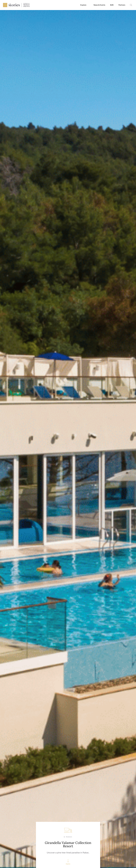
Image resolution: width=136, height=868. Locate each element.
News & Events (99, 5)
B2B (112, 5)
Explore (83, 5)
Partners (122, 5)
